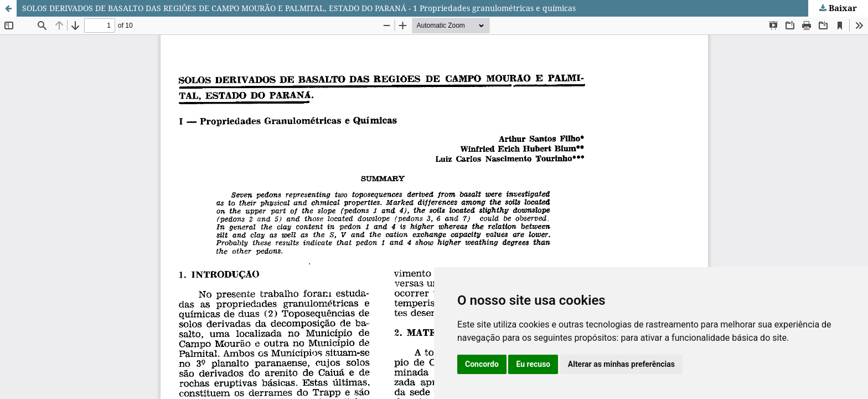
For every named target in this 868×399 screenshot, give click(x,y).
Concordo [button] (482, 364)
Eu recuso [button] (533, 364)
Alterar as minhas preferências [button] (621, 364)
